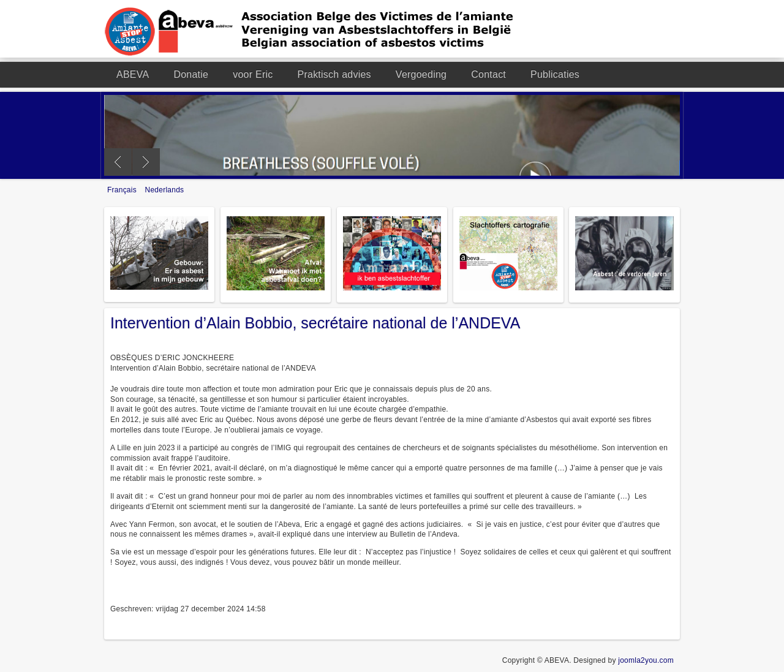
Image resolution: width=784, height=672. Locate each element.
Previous (118, 162)
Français (123, 190)
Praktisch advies (334, 74)
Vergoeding (421, 74)
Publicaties (555, 74)
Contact (488, 74)
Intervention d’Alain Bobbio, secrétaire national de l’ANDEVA (315, 323)
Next (146, 162)
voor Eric (253, 74)
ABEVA (133, 74)
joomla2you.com (646, 660)
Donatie (191, 74)
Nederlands (165, 190)
